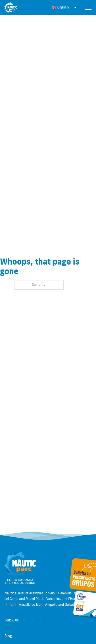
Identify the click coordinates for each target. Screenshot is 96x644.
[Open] (88, 7)
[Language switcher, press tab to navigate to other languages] (64, 7)
